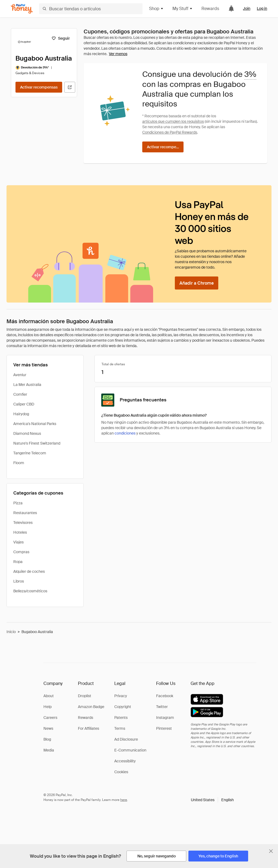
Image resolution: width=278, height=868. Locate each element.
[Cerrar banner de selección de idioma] (271, 851)
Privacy (121, 696)
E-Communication (130, 750)
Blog (47, 739)
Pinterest (164, 728)
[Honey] (22, 9)
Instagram (165, 718)
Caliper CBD (24, 404)
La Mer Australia (27, 385)
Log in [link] (262, 8)
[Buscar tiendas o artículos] (91, 9)
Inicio (11, 632)
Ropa (18, 562)
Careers (50, 718)
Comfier (20, 394)
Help (48, 707)
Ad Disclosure (126, 739)
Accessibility (125, 761)
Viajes (18, 542)
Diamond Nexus (27, 433)
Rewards (210, 9)
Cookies (121, 772)
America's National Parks (35, 424)
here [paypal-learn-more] (124, 800)
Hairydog (21, 414)
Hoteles (20, 532)
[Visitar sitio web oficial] (70, 87)
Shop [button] (156, 9)
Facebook (165, 696)
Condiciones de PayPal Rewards (170, 132)
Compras (21, 552)
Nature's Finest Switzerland (37, 443)
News (48, 728)
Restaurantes (25, 513)
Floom (19, 463)
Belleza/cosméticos (30, 591)
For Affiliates (89, 728)
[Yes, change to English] (218, 856)
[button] (212, 800)
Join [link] (247, 8)
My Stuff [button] (183, 9)
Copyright (123, 707)
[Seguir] (61, 38)
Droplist (85, 696)
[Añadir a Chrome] (197, 283)
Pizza (18, 503)
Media (49, 750)
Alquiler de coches (29, 571)
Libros (19, 581)
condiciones (125, 433)
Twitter (162, 707)
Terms (120, 728)
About (49, 696)
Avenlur (20, 375)
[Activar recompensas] (39, 87)
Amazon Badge (91, 707)
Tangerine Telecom (30, 453)
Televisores (23, 523)
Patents (121, 718)
